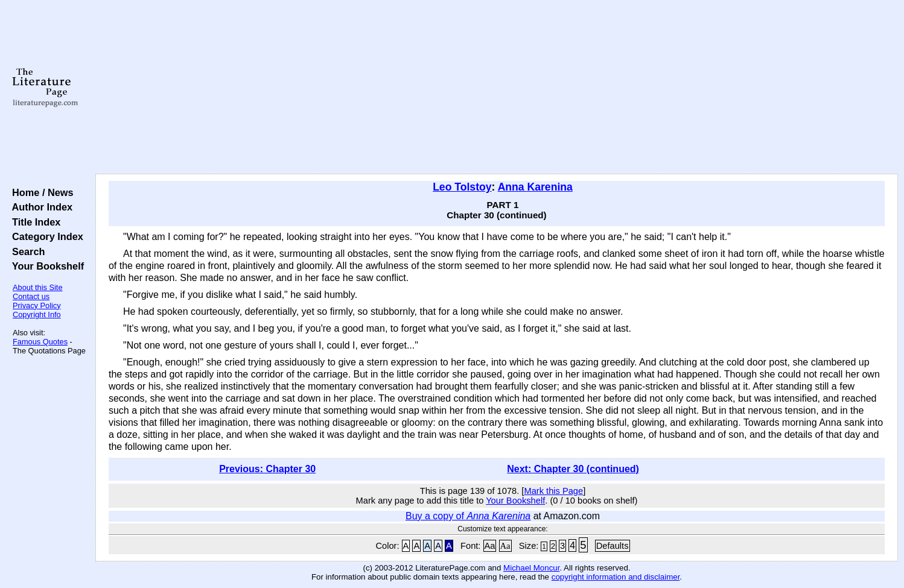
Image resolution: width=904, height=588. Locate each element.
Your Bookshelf (45, 266)
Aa (490, 546)
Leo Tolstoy (462, 187)
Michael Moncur (531, 568)
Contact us (31, 296)
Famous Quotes (40, 342)
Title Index (33, 222)
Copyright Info (37, 315)
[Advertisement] (497, 87)
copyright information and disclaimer (616, 577)
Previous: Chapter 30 (267, 469)
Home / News (40, 192)
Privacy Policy (37, 305)
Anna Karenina (535, 187)
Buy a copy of (468, 516)
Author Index (40, 207)
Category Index (45, 236)
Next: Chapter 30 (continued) (573, 469)
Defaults (613, 546)
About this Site (38, 287)
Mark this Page (553, 491)
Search (26, 251)
